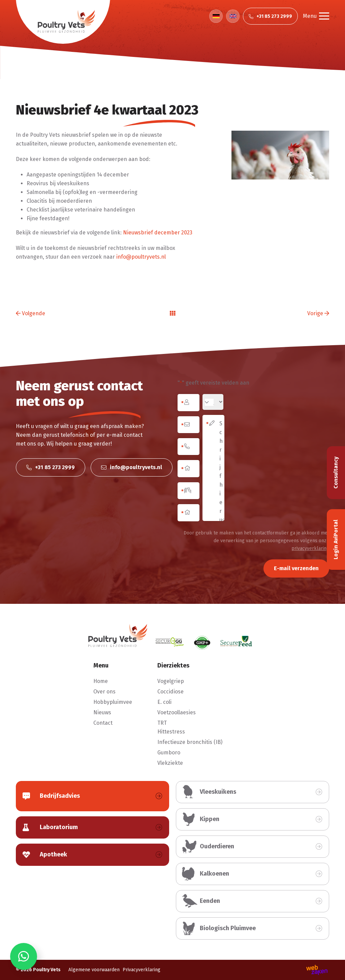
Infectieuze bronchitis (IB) (190, 742)
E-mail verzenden (296, 568)
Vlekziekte (170, 763)
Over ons (104, 692)
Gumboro (169, 753)
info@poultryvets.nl (141, 257)
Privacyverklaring (142, 970)
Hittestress (171, 732)
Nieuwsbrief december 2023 (158, 233)
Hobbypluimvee (113, 702)
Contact (103, 723)
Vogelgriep (171, 681)
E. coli (164, 702)
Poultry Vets (47, 970)
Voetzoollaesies (177, 712)
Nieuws (102, 712)
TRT (162, 723)
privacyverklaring (310, 548)
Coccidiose (170, 692)
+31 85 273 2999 (51, 467)
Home (101, 681)
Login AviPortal (336, 540)
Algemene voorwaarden (94, 970)
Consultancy (336, 473)
